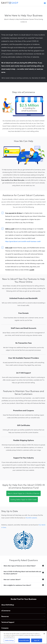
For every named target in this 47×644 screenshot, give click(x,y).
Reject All (37, 640)
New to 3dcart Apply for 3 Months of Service (23, 493)
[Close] (44, 634)
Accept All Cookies (24, 640)
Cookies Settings (9, 640)
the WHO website (31, 518)
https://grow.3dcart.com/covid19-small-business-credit (23, 241)
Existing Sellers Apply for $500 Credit (23, 499)
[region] (23, 637)
